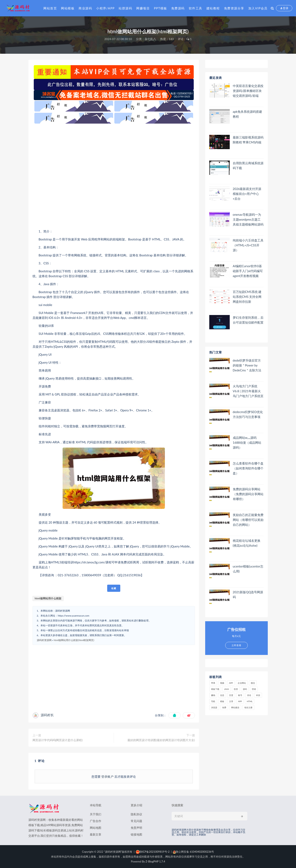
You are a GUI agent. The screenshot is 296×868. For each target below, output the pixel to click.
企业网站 (242, 683)
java (227, 689)
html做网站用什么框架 (48, 598)
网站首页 (50, 8)
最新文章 (96, 834)
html (250, 701)
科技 (258, 695)
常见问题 (136, 821)
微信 (253, 683)
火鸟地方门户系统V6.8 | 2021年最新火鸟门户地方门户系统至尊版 (248, 391)
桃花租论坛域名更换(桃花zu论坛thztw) (247, 543)
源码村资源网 (44, 640)
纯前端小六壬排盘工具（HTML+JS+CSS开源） (248, 245)
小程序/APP (105, 8)
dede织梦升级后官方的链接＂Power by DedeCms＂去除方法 (247, 365)
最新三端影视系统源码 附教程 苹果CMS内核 (248, 140)
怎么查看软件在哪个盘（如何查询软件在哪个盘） (248, 468)
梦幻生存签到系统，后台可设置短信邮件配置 (248, 320)
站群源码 (125, 8)
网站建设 (235, 707)
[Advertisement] (114, 176)
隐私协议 (136, 814)
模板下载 (215, 689)
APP (231, 683)
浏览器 (214, 707)
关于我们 (96, 814)
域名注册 (248, 707)
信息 (222, 695)
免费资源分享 (234, 8)
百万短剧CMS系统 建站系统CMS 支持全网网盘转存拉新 (247, 297)
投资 (236, 689)
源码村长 (47, 715)
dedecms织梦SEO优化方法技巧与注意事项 (248, 414)
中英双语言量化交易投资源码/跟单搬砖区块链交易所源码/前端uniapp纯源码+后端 (248, 91)
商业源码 (85, 8)
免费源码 (178, 8)
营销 (254, 689)
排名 (249, 695)
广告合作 (96, 821)
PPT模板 (160, 8)
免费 (224, 707)
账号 (240, 695)
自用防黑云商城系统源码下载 (248, 165)
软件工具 (196, 8)
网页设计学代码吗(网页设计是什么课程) (58, 740)
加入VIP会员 (258, 8)
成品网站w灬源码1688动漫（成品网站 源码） (247, 442)
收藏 (114, 588)
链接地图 (136, 834)
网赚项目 (143, 8)
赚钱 (213, 695)
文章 (231, 701)
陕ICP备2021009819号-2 (153, 852)
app (240, 701)
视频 (222, 683)
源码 (245, 689)
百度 (231, 695)
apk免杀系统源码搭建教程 (247, 114)
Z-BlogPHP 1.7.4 (155, 861)
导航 (213, 701)
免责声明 (136, 828)
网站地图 (96, 828)
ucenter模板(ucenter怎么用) (248, 569)
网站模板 (68, 8)
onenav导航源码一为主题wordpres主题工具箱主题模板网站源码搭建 (248, 220)
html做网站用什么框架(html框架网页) (74, 640)
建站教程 (213, 8)
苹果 (213, 683)
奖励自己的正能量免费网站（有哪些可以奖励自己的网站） (248, 520)
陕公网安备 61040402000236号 (193, 852)
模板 (222, 701)
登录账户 (108, 776)
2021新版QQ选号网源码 (248, 594)
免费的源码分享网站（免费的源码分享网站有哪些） (248, 494)
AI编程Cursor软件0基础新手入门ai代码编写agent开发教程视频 (248, 271)
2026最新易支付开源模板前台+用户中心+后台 (247, 194)
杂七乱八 (150, 39)
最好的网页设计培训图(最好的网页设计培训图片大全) (161, 740)
